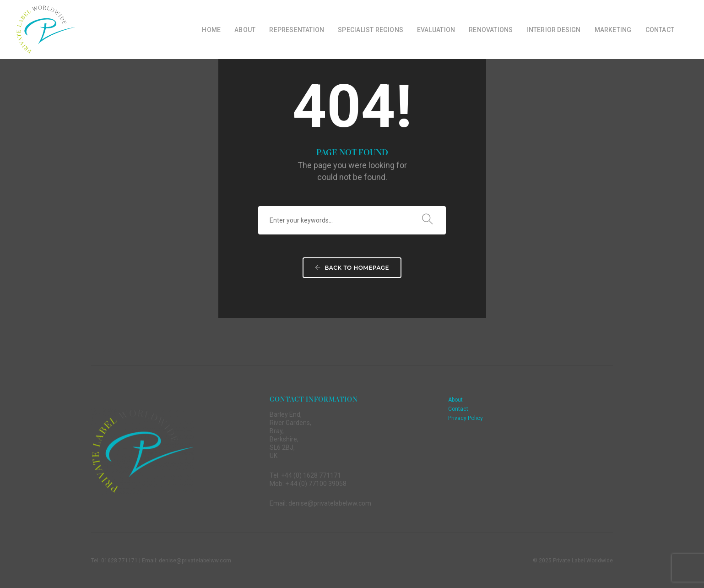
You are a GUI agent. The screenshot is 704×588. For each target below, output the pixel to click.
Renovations (491, 30)
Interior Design (553, 30)
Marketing (613, 30)
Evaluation (436, 30)
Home (211, 30)
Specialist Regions (371, 30)
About (245, 30)
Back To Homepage (352, 268)
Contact (660, 30)
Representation (297, 30)
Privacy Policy (466, 418)
